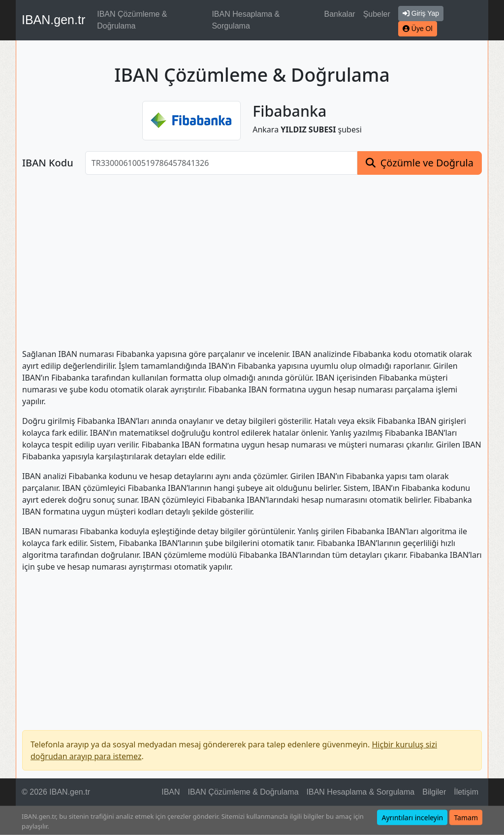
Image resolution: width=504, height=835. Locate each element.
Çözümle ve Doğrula (427, 163)
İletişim (466, 792)
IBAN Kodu (48, 163)
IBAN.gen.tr (53, 20)
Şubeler (377, 14)
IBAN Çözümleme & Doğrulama (132, 20)
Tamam (466, 818)
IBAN (171, 792)
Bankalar (339, 14)
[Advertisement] (252, 256)
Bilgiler (434, 792)
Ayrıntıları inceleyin (412, 818)
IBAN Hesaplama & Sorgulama (246, 20)
